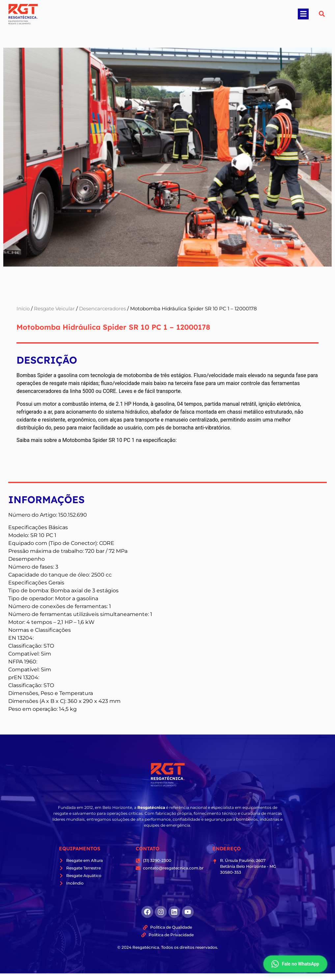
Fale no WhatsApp (295, 964)
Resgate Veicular (54, 309)
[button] (303, 14)
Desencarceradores (102, 309)
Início (23, 309)
